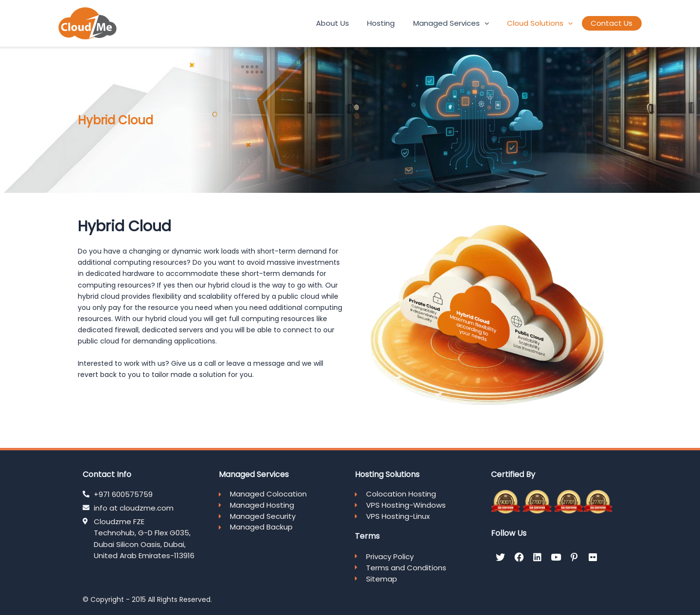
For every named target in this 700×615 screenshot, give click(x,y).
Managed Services (467, 23)
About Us (362, 23)
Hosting (404, 23)
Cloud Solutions (550, 23)
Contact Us (615, 23)
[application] (500, 23)
